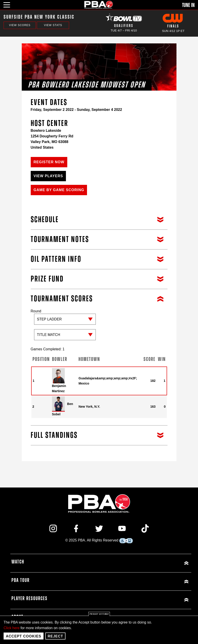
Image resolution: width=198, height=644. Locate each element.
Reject (55, 636)
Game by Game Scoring (59, 190)
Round (65, 327)
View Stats (53, 25)
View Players (48, 176)
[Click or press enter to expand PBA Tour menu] (146, 581)
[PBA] (99, 5)
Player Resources (29, 599)
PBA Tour (21, 580)
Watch (18, 562)
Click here (12, 628)
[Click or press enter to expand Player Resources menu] (146, 600)
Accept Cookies (24, 636)
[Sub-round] (65, 335)
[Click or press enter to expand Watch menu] (146, 563)
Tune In (188, 5)
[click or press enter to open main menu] (9, 4)
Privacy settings (99, 614)
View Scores (20, 25)
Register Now (49, 162)
